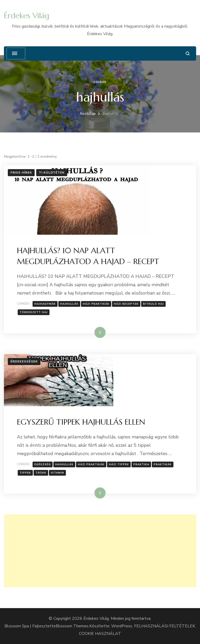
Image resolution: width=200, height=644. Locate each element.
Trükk (41, 473)
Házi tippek (119, 464)
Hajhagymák (45, 304)
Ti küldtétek (52, 173)
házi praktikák (96, 304)
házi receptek (126, 304)
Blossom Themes (72, 626)
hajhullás (69, 304)
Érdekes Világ (27, 15)
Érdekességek (24, 361)
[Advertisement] (100, 551)
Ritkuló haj (153, 304)
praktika (141, 464)
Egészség (43, 464)
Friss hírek (21, 173)
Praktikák (163, 464)
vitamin (57, 473)
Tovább (93, 332)
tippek (25, 473)
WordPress (122, 626)
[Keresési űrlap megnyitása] (188, 53)
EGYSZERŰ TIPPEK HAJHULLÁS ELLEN (81, 422)
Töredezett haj (34, 312)
